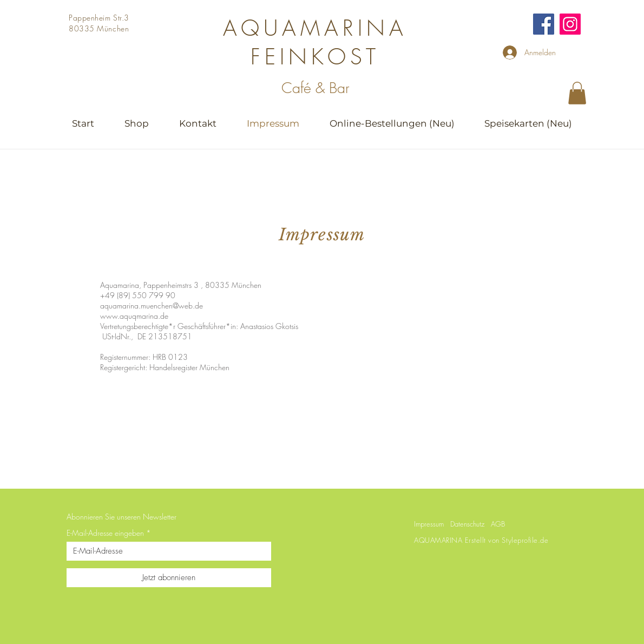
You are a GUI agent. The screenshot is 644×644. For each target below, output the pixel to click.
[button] (577, 93)
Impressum (429, 524)
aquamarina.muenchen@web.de (152, 305)
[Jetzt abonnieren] (169, 578)
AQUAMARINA (315, 28)
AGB (498, 524)
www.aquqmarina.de (134, 316)
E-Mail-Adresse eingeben (105, 533)
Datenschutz (467, 524)
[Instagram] (570, 24)
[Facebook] (544, 24)
